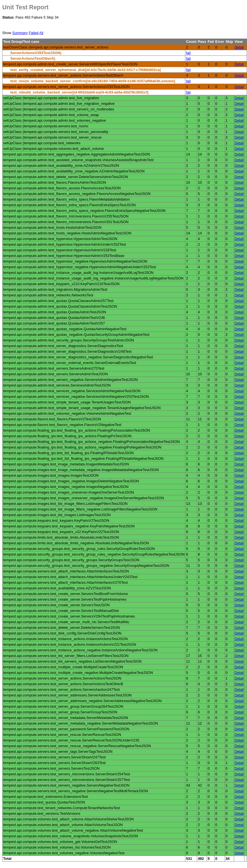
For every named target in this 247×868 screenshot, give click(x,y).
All (41, 33)
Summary (20, 33)
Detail (239, 47)
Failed (34, 33)
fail (188, 53)
